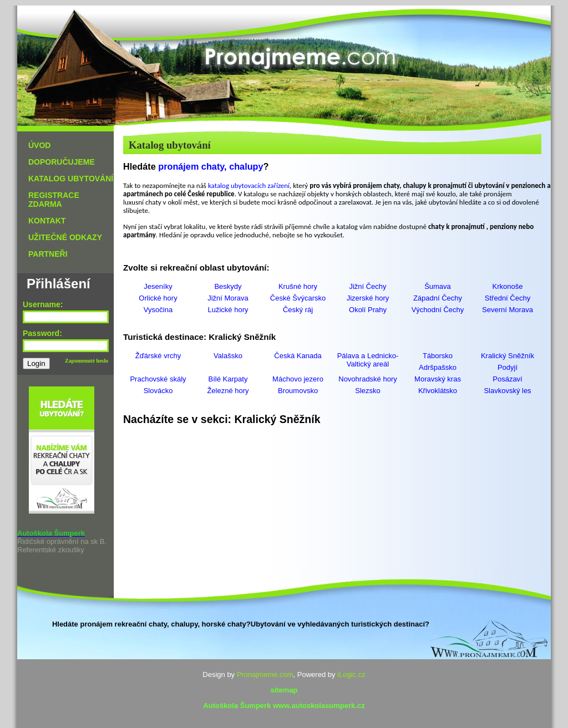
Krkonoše (508, 286)
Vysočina (158, 310)
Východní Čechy (438, 310)
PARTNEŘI (48, 254)
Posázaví (507, 379)
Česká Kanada (298, 356)
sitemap (284, 690)
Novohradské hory (368, 379)
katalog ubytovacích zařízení (249, 185)
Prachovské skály (158, 379)
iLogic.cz (351, 674)
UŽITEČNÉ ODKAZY (65, 237)
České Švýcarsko (298, 298)
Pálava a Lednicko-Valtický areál (368, 360)
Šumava (438, 286)
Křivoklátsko (438, 391)
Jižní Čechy (367, 286)
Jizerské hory (368, 298)
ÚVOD (39, 145)
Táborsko (438, 356)
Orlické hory (158, 298)
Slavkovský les (507, 391)
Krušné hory (298, 286)
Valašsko (228, 356)
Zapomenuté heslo (87, 361)
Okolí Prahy (368, 310)
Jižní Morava (228, 298)
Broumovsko (298, 391)
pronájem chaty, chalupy (211, 166)
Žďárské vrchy (158, 356)
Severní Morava (508, 310)
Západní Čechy (438, 298)
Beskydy (228, 286)
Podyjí (508, 367)
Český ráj (298, 310)
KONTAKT (47, 221)
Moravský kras (438, 379)
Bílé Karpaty (228, 379)
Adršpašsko (438, 367)
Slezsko (368, 391)
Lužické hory (228, 310)
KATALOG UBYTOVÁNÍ (71, 179)
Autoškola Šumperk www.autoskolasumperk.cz (284, 706)
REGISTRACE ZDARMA (54, 200)
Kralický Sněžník (508, 356)
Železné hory (228, 391)
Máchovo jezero (298, 379)
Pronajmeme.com (265, 674)
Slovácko (158, 391)
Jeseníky (158, 286)
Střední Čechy (508, 298)
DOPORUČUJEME (62, 162)
